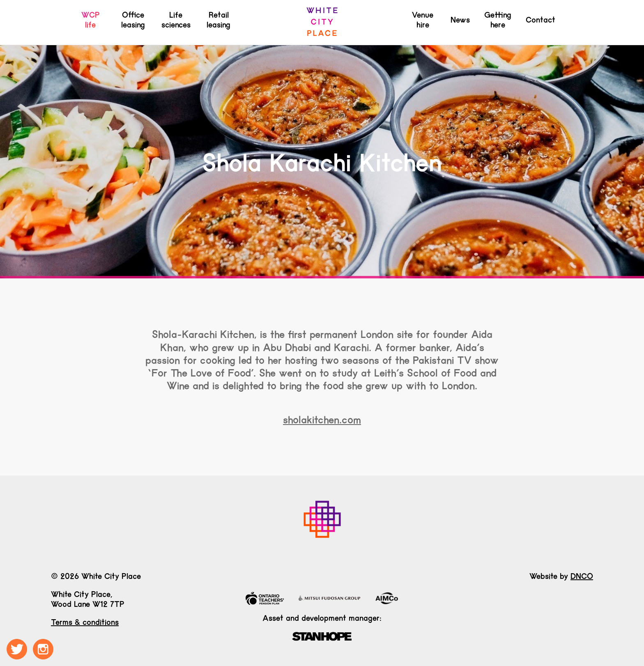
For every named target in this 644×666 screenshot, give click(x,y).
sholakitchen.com (322, 419)
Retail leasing (218, 20)
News (460, 20)
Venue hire (423, 20)
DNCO (582, 576)
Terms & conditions (85, 622)
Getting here (498, 20)
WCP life (91, 20)
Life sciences (176, 20)
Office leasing (133, 20)
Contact (540, 20)
